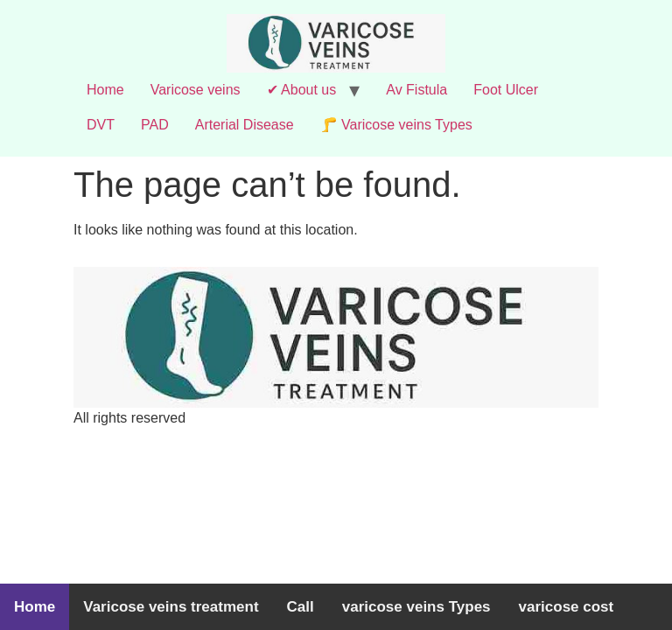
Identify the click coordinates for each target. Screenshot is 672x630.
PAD (155, 125)
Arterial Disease (245, 125)
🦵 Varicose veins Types (396, 125)
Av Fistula (416, 90)
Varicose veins (196, 90)
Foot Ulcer (506, 90)
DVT (101, 125)
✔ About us (302, 90)
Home (105, 90)
